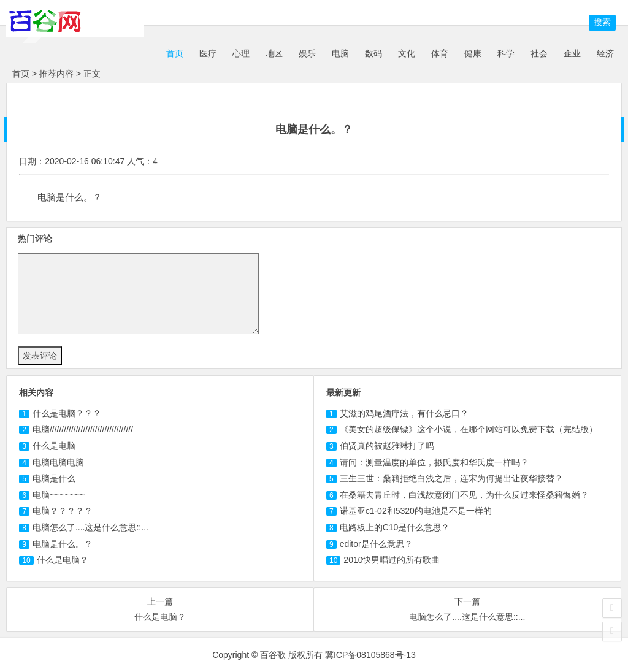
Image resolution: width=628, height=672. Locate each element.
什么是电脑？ (63, 560)
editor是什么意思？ (376, 544)
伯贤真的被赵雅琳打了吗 (387, 446)
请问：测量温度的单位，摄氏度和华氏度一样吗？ (434, 462)
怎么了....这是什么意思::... (90, 527)
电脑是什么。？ (63, 544)
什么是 (54, 446)
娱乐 (307, 53)
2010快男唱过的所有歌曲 (392, 560)
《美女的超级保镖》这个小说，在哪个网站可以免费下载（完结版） (469, 429)
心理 (241, 53)
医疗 (208, 53)
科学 (506, 53)
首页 (174, 53)
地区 (274, 53)
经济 (605, 53)
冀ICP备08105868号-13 (370, 655)
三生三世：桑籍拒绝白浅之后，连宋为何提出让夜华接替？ (451, 478)
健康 (473, 53)
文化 (407, 53)
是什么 (54, 478)
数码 (373, 53)
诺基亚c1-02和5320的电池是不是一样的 (416, 511)
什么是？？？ (67, 413)
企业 (572, 53)
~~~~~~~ (59, 495)
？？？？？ (63, 511)
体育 (440, 53)
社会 (539, 53)
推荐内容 (56, 74)
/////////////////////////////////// (83, 429)
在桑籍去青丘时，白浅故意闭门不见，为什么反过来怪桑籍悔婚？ (464, 495)
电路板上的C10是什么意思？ (395, 527)
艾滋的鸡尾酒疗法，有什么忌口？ (404, 413)
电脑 (340, 53)
